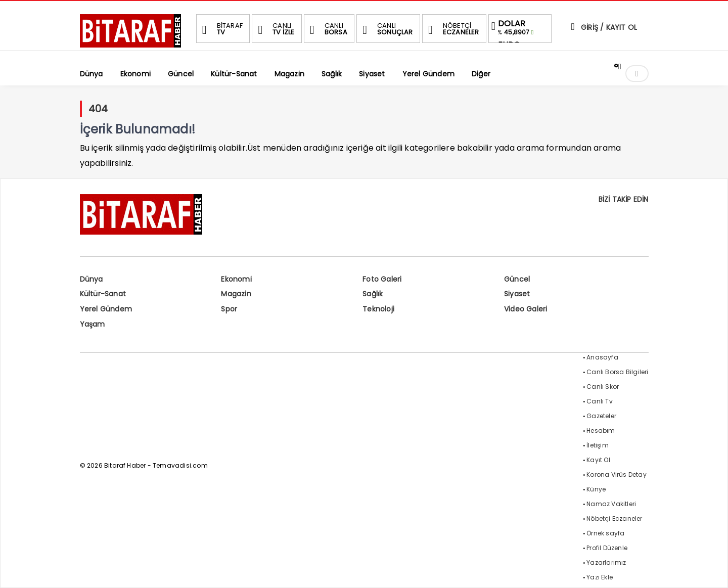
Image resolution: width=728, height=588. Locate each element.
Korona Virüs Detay (617, 474)
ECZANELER (452, 29)
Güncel (517, 279)
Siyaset (517, 294)
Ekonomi (236, 279)
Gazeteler (601, 416)
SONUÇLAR (386, 29)
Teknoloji (378, 309)
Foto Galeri (382, 279)
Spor (229, 309)
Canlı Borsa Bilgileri (617, 372)
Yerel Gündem (106, 309)
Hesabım (601, 431)
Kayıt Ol (598, 460)
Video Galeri (526, 309)
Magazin (236, 294)
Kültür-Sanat (103, 294)
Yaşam (93, 324)
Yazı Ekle (600, 577)
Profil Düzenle (607, 548)
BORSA (327, 29)
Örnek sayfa (605, 533)
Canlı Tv (600, 401)
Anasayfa (602, 357)
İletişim (598, 445)
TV (221, 29)
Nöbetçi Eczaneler (614, 518)
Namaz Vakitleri (611, 504)
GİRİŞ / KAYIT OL (603, 27)
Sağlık (373, 294)
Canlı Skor (603, 387)
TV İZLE (275, 29)
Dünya (92, 279)
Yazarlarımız (606, 562)
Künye (596, 489)
